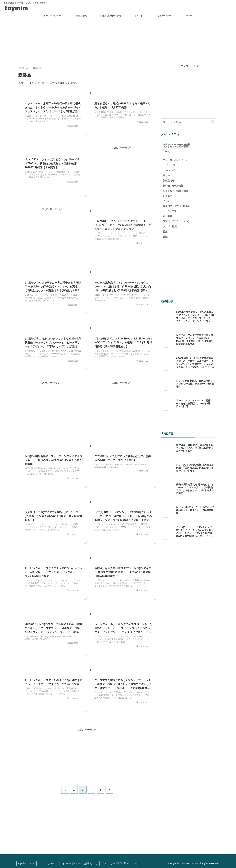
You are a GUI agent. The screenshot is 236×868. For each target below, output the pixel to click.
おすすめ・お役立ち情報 (176, 191)
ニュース (171, 165)
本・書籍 (167, 216)
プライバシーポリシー (69, 863)
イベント (167, 201)
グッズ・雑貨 (170, 226)
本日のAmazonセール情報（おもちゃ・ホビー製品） (177, 145)
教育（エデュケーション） (177, 221)
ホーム (166, 151)
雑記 (165, 237)
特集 (165, 231)
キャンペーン (173, 170)
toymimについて (26, 863)
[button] (213, 122)
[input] (188, 122)
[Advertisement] (122, 173)
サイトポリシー (46, 863)
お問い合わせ (91, 863)
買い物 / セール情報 (173, 185)
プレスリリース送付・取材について (120, 863)
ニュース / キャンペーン (175, 160)
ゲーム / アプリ (171, 211)
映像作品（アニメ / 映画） (177, 206)
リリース (167, 175)
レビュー (167, 196)
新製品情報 (169, 180)
